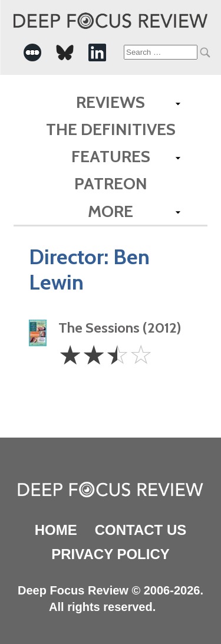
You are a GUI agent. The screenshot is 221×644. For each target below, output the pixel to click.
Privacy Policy (110, 554)
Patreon (111, 183)
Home (56, 530)
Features (111, 156)
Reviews (111, 102)
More (111, 211)
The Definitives (111, 129)
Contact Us (141, 530)
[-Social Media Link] (32, 52)
